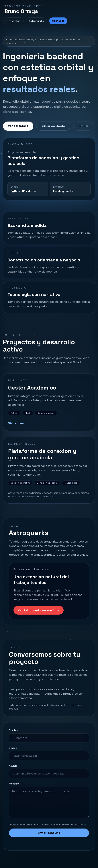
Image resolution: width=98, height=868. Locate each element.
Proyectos (14, 21)
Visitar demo (17, 423)
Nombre (14, 730)
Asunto (13, 766)
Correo (13, 748)
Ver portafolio (18, 126)
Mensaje (14, 784)
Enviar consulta (49, 833)
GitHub (83, 126)
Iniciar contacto (53, 126)
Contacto (58, 21)
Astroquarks (36, 21)
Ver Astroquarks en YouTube (39, 610)
